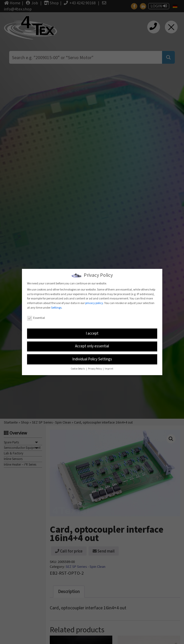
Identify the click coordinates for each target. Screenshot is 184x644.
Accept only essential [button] (92, 346)
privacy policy (94, 303)
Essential (36, 318)
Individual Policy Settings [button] (92, 359)
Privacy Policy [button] (95, 369)
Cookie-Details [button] (78, 369)
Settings (56, 308)
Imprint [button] (109, 369)
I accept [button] (92, 333)
